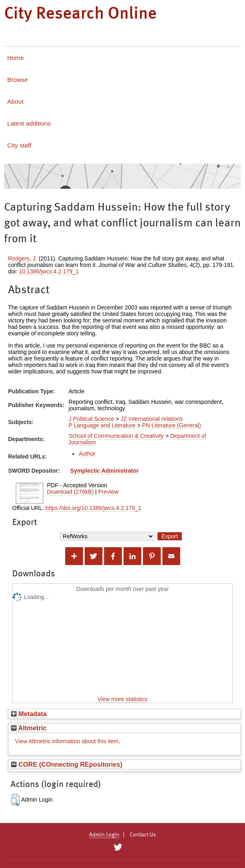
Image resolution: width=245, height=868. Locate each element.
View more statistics (122, 699)
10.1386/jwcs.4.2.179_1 (49, 271)
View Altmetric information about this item (67, 741)
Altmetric (29, 728)
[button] (15, 800)
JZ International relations (152, 419)
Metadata (29, 714)
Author (87, 454)
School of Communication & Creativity (116, 436)
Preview (109, 492)
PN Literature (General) (172, 425)
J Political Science (91, 419)
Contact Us (143, 835)
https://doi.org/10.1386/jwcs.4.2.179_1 (93, 508)
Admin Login (104, 835)
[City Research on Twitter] (118, 847)
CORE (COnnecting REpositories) (67, 764)
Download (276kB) (70, 492)
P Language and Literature (102, 425)
